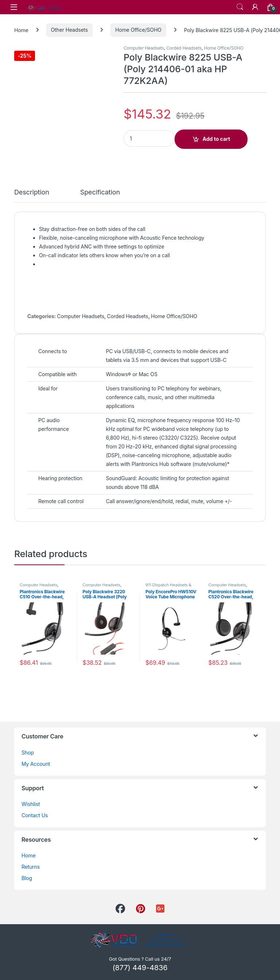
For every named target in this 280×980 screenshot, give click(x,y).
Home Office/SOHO (138, 30)
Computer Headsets (144, 48)
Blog (27, 878)
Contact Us (35, 815)
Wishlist (31, 804)
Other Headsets (70, 30)
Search (240, 7)
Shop (28, 753)
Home (21, 30)
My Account (36, 764)
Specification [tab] (100, 192)
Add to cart (217, 139)
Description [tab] (32, 192)
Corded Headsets (184, 48)
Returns (31, 867)
